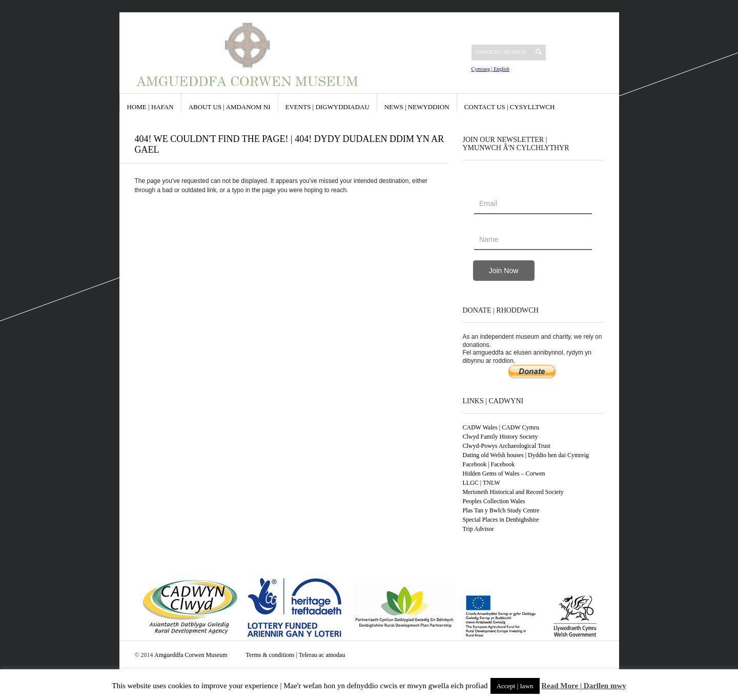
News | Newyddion (417, 107)
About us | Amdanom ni (230, 107)
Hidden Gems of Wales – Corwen (504, 473)
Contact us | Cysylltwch (510, 107)
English (501, 69)
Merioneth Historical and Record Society (513, 492)
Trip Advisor (478, 529)
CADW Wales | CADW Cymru (501, 427)
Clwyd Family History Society (500, 437)
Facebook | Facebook (489, 464)
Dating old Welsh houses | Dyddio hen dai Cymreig (526, 455)
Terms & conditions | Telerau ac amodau (296, 655)
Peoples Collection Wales (494, 501)
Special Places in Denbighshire (501, 520)
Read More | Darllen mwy (584, 686)
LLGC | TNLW (481, 483)
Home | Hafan (150, 107)
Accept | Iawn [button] (515, 686)
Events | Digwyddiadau (327, 107)
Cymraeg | (482, 69)
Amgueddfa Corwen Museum (191, 655)
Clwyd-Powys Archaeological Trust (507, 446)
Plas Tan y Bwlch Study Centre (501, 510)
